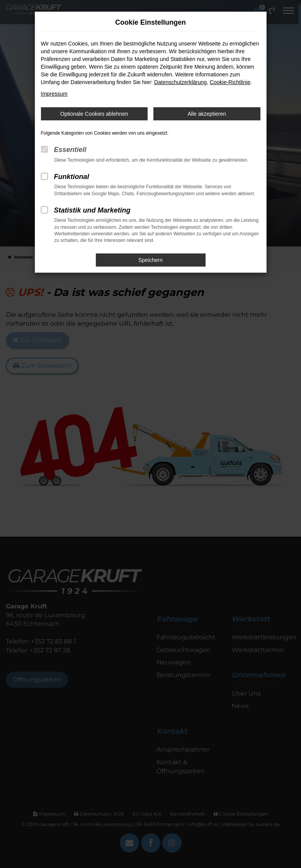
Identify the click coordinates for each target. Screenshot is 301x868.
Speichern (150, 260)
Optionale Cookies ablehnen (94, 114)
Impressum (54, 94)
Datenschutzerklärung (180, 82)
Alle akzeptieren (207, 114)
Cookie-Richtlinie (230, 82)
